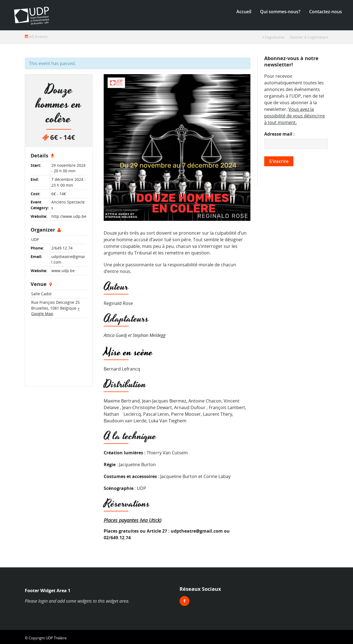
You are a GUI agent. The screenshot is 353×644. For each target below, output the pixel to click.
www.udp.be (63, 271)
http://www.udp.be (69, 216)
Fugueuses (273, 37)
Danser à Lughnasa (309, 37)
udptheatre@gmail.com (197, 531)
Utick (154, 520)
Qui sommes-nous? (280, 12)
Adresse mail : (280, 134)
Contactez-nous (326, 12)
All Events (36, 37)
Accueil (244, 12)
